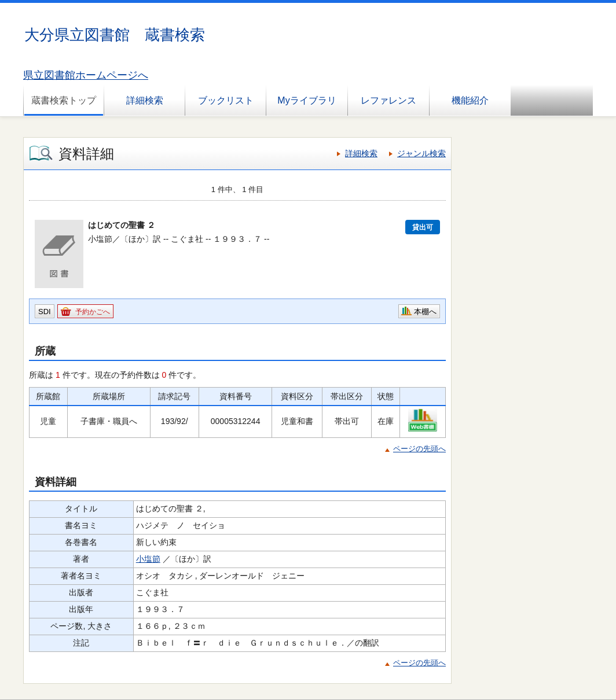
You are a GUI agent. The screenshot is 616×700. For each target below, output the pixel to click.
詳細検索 (145, 100)
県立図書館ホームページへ (86, 75)
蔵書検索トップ (64, 100)
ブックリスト (226, 100)
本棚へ (425, 312)
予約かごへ (93, 312)
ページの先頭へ (419, 449)
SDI (45, 312)
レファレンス (388, 100)
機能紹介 (470, 100)
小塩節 (148, 559)
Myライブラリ (307, 100)
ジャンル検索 (421, 153)
